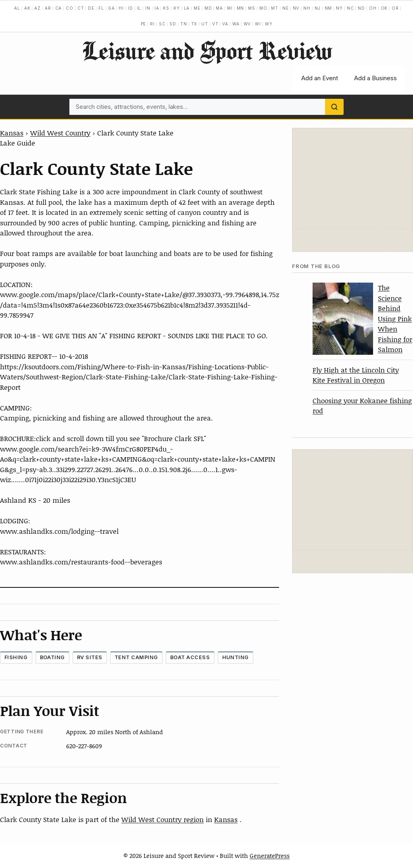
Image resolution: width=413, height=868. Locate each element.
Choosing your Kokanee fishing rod (362, 406)
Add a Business (375, 78)
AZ (38, 8)
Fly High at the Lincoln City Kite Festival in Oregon (356, 375)
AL (17, 8)
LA (187, 8)
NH (307, 8)
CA (59, 8)
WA (236, 24)
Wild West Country (60, 133)
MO (263, 8)
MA (219, 8)
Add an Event (320, 78)
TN (184, 24)
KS (166, 8)
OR (395, 8)
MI (230, 8)
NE (286, 8)
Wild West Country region (163, 819)
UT (205, 24)
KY (177, 8)
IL (139, 8)
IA (157, 8)
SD (173, 24)
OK (384, 8)
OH (373, 8)
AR (48, 8)
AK (27, 8)
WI (258, 24)
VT (215, 24)
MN (241, 8)
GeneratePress (270, 856)
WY (269, 24)
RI (152, 24)
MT (275, 8)
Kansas (12, 133)
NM (329, 8)
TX (194, 24)
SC (162, 24)
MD (208, 8)
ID (130, 8)
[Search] (334, 107)
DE (91, 8)
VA (225, 24)
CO (70, 8)
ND (361, 8)
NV (296, 8)
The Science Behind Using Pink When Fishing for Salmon (395, 318)
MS (252, 8)
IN (148, 8)
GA (112, 8)
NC (350, 8)
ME (197, 8)
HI (121, 8)
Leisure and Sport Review (207, 50)
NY (339, 8)
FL (101, 8)
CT (81, 8)
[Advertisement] (353, 179)
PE (144, 24)
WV (247, 24)
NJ (318, 8)
